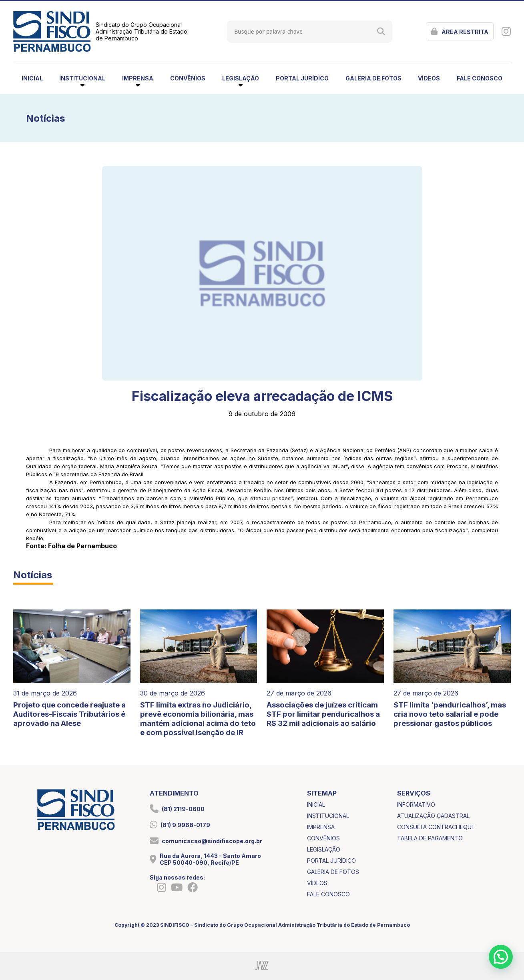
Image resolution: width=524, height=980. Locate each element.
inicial (32, 78)
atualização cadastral (433, 816)
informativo (416, 805)
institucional (328, 816)
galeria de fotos (373, 78)
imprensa (321, 827)
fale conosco (480, 78)
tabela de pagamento (430, 838)
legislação (324, 849)
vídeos (429, 78)
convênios (188, 78)
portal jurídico (302, 78)
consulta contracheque (436, 827)
